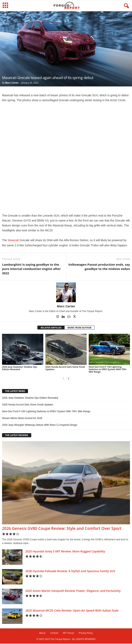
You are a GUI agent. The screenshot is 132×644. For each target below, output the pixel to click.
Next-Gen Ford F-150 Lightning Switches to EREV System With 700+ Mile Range (108, 370)
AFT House (68, 633)
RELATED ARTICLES (51, 328)
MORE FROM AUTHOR (79, 328)
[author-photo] (66, 293)
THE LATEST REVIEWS (17, 436)
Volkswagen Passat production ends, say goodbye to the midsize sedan (99, 267)
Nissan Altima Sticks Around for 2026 (22, 419)
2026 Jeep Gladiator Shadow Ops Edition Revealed (20, 368)
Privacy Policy (86, 633)
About (42, 633)
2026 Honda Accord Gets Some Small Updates (65, 368)
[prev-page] (64, 379)
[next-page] (68, 379)
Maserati (13, 241)
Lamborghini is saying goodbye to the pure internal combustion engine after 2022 (31, 269)
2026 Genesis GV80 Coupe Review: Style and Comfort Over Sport (62, 529)
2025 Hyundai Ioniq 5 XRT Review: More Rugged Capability (65, 552)
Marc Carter (12, 83)
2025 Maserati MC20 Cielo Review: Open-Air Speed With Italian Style (72, 611)
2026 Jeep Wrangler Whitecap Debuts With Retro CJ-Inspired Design (40, 425)
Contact (54, 633)
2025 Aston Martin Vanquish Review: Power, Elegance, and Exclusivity (73, 591)
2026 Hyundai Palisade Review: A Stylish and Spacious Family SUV (70, 571)
